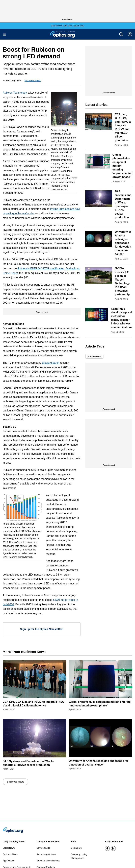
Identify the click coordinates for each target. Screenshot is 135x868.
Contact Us (76, 848)
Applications (9, 861)
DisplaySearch (51, 363)
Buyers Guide (43, 848)
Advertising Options (46, 854)
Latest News (9, 848)
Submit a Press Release (48, 861)
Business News (33, 80)
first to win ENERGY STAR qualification (41, 268)
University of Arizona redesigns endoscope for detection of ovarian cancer (123, 243)
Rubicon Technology (15, 93)
